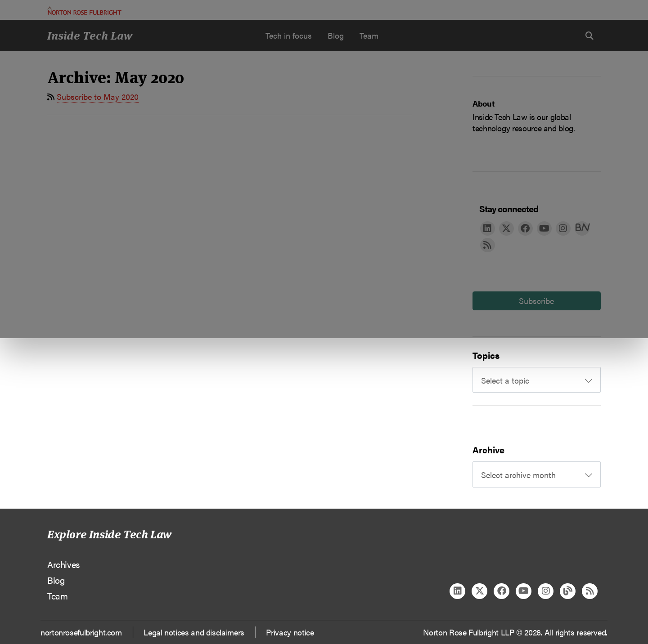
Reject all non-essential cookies (457, 95)
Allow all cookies (203, 95)
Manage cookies (329, 95)
